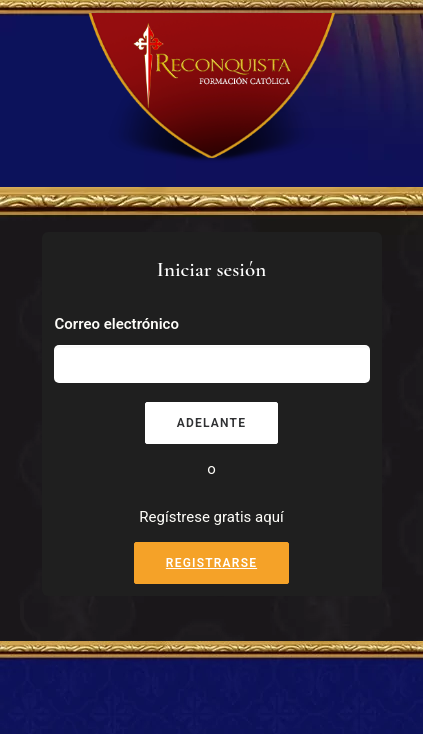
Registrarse (211, 563)
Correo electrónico (117, 324)
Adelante (211, 423)
